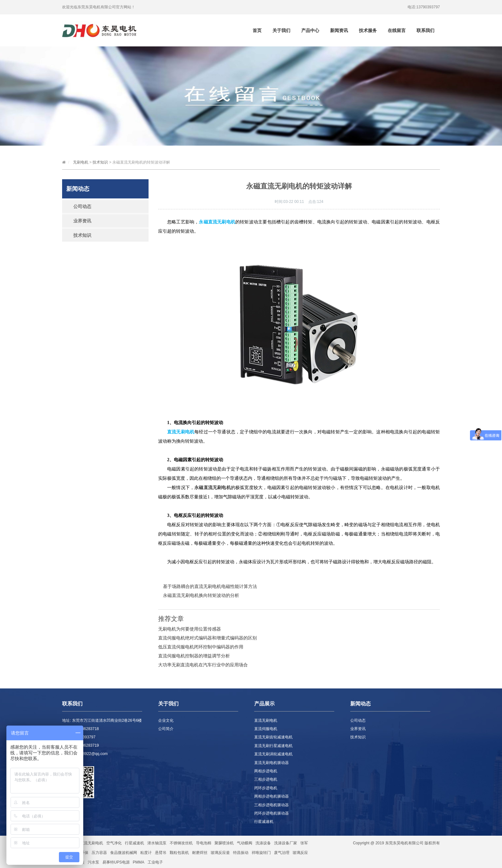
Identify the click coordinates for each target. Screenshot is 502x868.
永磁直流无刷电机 (213, 488)
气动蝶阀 (245, 843)
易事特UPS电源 (116, 862)
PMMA (139, 862)
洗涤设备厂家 (286, 843)
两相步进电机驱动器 (271, 796)
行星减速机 (264, 822)
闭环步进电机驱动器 (271, 813)
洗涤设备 (263, 843)
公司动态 (82, 206)
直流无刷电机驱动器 (271, 763)
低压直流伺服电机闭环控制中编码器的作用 (201, 647)
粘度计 (146, 853)
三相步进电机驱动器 (271, 805)
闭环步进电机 (266, 788)
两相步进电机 (266, 771)
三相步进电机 (266, 779)
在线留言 (397, 30)
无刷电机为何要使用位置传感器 (190, 629)
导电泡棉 (204, 843)
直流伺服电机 (266, 729)
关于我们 (281, 30)
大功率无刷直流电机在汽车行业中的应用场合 (203, 665)
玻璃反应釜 (220, 853)
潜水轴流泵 (157, 843)
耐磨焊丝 (200, 853)
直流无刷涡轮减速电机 (273, 754)
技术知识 (100, 162)
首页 (257, 30)
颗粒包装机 (179, 853)
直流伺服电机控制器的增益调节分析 (194, 656)
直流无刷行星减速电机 (273, 746)
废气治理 (282, 853)
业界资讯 (82, 221)
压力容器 (99, 853)
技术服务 (368, 30)
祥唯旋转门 (261, 853)
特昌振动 (241, 853)
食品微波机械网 (124, 853)
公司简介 (166, 729)
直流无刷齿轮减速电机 (273, 737)
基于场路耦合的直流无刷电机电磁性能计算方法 (210, 586)
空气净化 (114, 843)
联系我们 (425, 30)
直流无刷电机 (266, 720)
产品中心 (310, 30)
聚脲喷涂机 (224, 843)
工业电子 (155, 862)
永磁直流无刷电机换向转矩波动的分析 (201, 595)
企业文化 (166, 720)
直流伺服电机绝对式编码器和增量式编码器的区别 (207, 638)
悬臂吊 (161, 853)
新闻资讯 (339, 30)
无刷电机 (81, 162)
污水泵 (93, 862)
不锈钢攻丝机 (181, 843)
